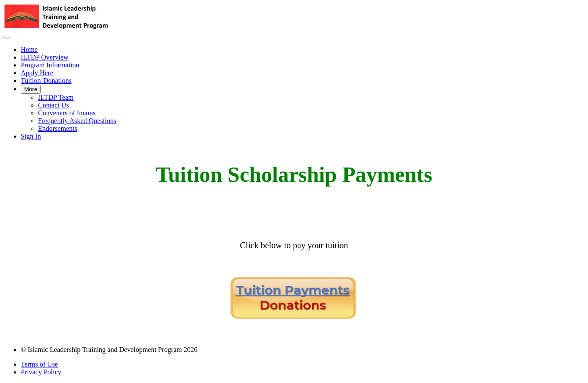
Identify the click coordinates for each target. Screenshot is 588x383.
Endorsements (58, 128)
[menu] (294, 93)
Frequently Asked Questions (77, 121)
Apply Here (37, 73)
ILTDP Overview (44, 57)
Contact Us (54, 105)
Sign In (31, 136)
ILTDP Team (56, 97)
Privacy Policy (41, 372)
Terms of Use (39, 364)
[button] (7, 37)
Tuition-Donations (46, 81)
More (31, 89)
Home (29, 49)
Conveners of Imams (67, 113)
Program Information (50, 65)
